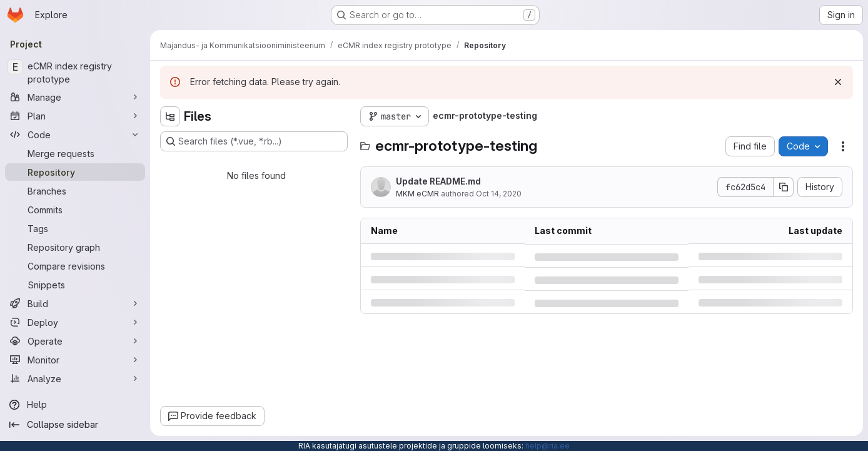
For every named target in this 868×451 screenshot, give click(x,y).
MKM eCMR (417, 194)
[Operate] (75, 341)
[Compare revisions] (75, 266)
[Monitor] (75, 360)
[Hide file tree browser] (170, 116)
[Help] (75, 405)
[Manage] (75, 97)
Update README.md (438, 181)
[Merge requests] (75, 153)
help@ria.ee (548, 446)
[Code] (75, 134)
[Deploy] (75, 322)
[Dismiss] (838, 82)
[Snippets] (75, 285)
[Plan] (75, 116)
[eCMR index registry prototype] (75, 73)
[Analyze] (75, 378)
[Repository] (75, 172)
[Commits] (75, 210)
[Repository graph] (75, 247)
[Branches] (75, 191)
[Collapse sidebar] (75, 425)
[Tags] (75, 228)
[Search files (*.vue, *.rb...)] (254, 141)
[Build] (75, 303)
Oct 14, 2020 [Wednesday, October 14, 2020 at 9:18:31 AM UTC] (499, 194)
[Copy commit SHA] (784, 187)
